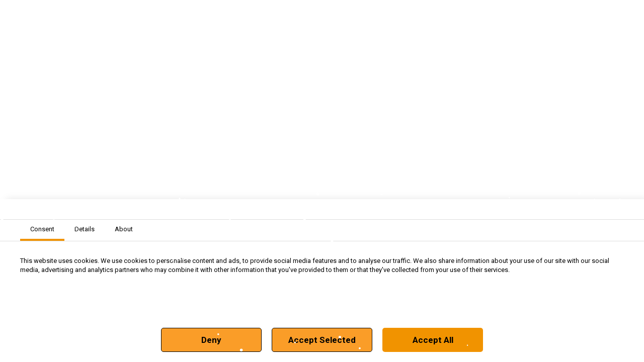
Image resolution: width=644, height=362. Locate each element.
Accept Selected (322, 340)
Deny (211, 340)
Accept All (433, 340)
